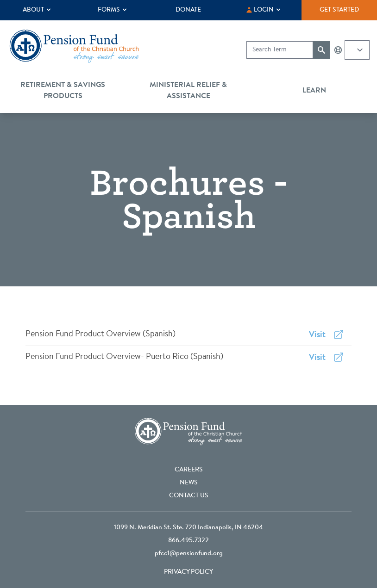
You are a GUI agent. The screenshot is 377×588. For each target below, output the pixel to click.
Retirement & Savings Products (63, 91)
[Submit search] (321, 50)
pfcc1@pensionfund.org (189, 554)
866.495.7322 (188, 541)
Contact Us (189, 496)
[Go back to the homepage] (74, 46)
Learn (314, 91)
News (189, 483)
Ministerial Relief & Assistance (188, 91)
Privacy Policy (188, 572)
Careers (189, 470)
